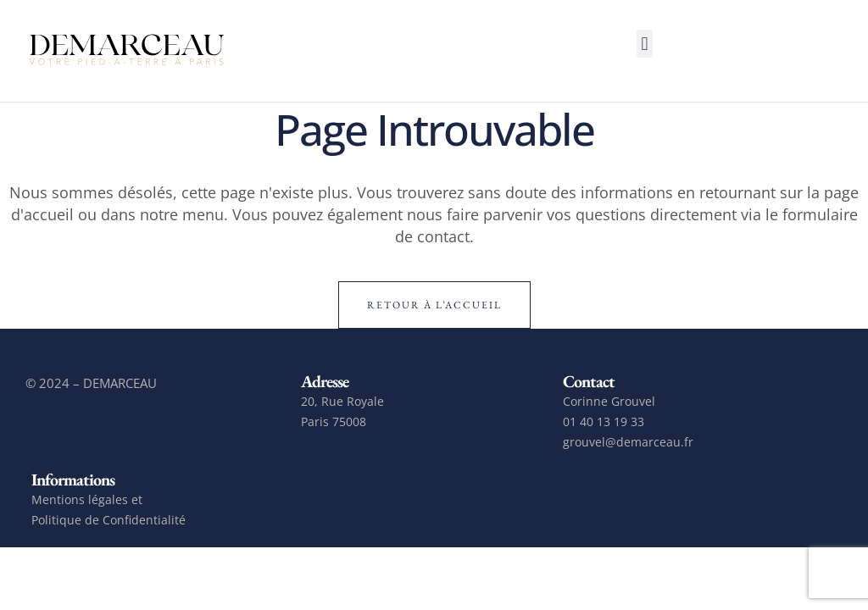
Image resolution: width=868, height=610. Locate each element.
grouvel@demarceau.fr (628, 442)
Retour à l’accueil (434, 305)
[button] (645, 44)
